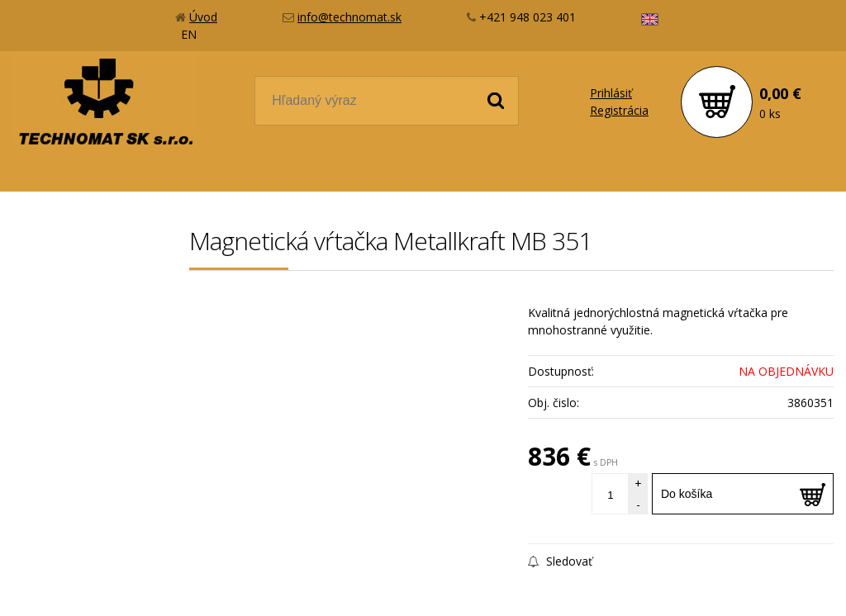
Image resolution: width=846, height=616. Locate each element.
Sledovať (560, 561)
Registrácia (619, 110)
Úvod (203, 17)
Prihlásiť (611, 93)
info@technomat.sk (349, 17)
